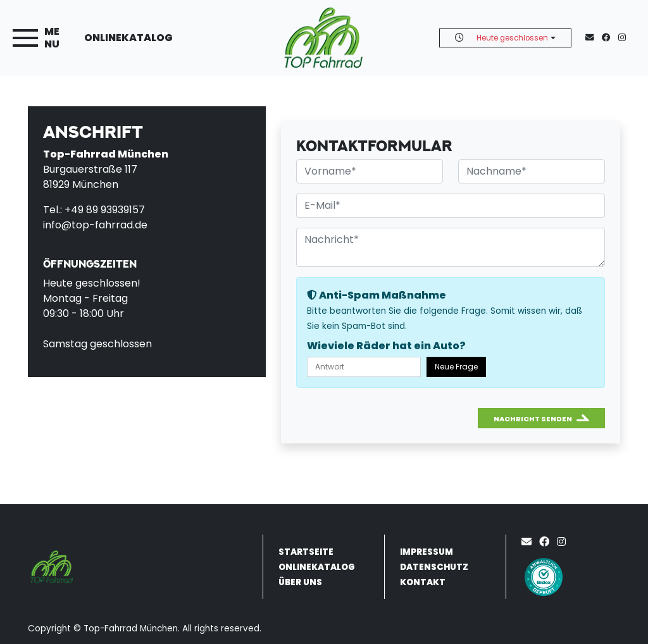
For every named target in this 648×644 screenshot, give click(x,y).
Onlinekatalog (128, 38)
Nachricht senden (533, 419)
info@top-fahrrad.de (95, 225)
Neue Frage (456, 367)
